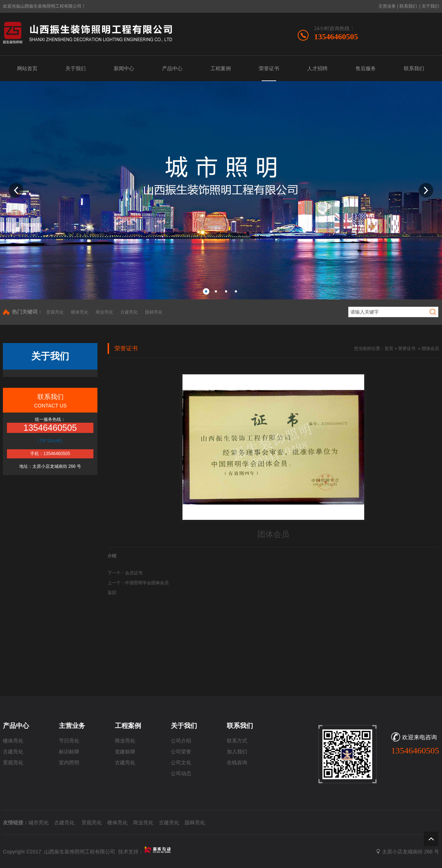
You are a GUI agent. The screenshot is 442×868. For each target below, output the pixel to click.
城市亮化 (39, 823)
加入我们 (237, 752)
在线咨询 (237, 763)
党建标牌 (125, 752)
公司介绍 (181, 741)
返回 (112, 593)
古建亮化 (129, 312)
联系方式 (237, 741)
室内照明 (69, 763)
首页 (389, 349)
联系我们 (408, 6)
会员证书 (134, 573)
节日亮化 (69, 741)
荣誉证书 (407, 349)
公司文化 (181, 763)
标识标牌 (69, 752)
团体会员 (430, 349)
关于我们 (430, 6)
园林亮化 (154, 312)
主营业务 (387, 6)
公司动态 (181, 774)
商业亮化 (104, 312)
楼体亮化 (80, 312)
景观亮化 (55, 312)
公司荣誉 (181, 752)
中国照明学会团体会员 (147, 583)
